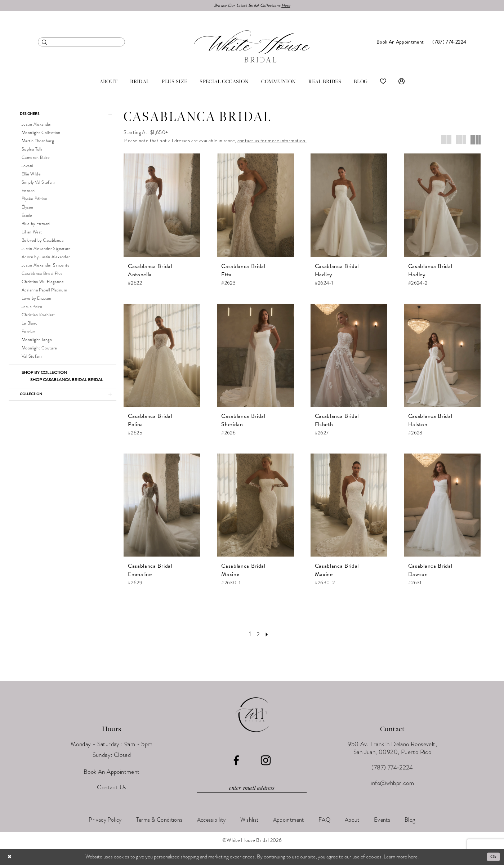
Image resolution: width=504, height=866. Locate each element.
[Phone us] (449, 43)
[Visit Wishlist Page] (383, 83)
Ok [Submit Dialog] (492, 858)
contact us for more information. (272, 142)
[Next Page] (268, 635)
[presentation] (162, 206)
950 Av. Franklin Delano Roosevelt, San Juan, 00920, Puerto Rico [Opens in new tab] (392, 749)
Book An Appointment (112, 773)
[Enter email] (252, 789)
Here (291, 6)
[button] (402, 83)
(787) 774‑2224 (392, 769)
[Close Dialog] (10, 858)
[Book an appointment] (400, 43)
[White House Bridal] (252, 47)
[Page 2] (258, 635)
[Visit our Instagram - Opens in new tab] (266, 762)
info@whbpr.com (392, 784)
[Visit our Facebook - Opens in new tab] (236, 762)
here (413, 858)
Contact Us (111, 788)
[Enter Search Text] (81, 43)
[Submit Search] (44, 43)
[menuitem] (81, 43)
